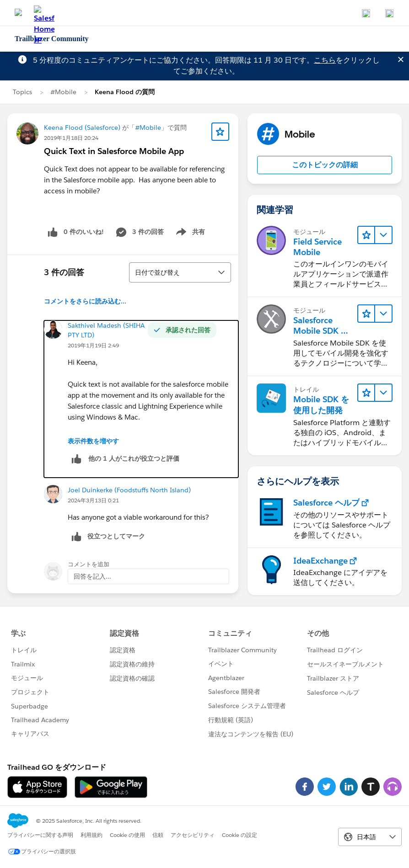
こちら (325, 60)
